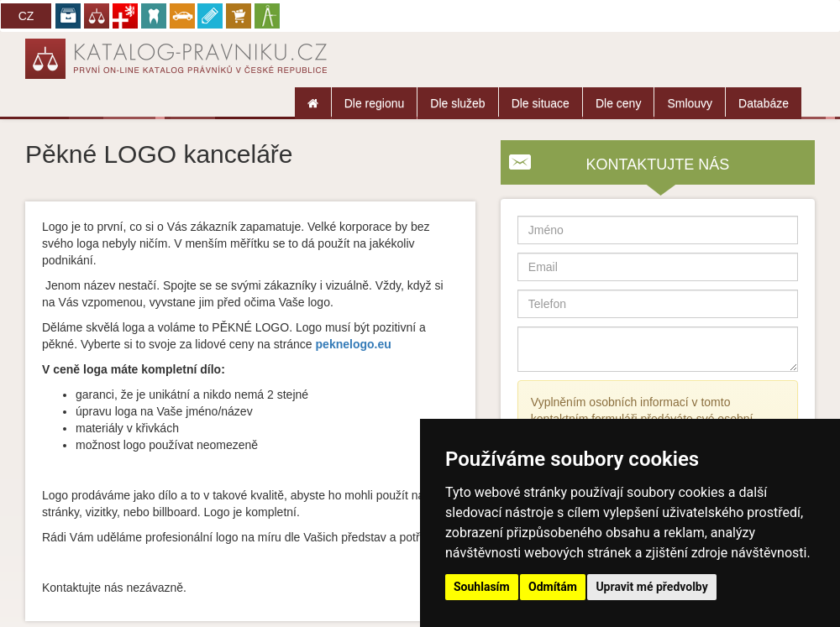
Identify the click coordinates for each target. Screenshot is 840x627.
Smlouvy (690, 103)
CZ (26, 16)
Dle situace (541, 103)
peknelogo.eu (354, 344)
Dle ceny (618, 103)
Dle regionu (375, 103)
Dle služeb (457, 103)
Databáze (764, 103)
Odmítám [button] (553, 587)
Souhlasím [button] (482, 587)
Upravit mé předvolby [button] (651, 587)
